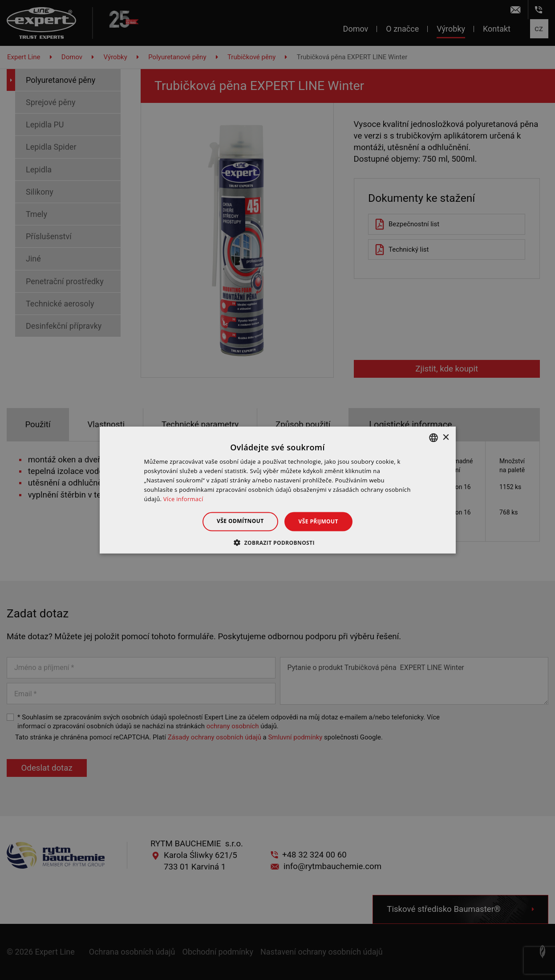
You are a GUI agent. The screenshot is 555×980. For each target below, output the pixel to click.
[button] (277, 542)
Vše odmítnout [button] (240, 521)
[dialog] (277, 490)
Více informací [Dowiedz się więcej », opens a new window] (183, 498)
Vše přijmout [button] (318, 521)
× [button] (446, 437)
